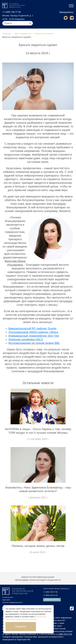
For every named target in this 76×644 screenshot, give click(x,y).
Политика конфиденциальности (12, 602)
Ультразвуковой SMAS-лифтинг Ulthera (33, 332)
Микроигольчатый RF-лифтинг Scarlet (32, 329)
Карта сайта (6, 600)
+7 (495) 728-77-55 (11, 12)
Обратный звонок (52, 600)
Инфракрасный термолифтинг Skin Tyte (34, 336)
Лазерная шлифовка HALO (26, 339)
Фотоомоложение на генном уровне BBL (34, 343)
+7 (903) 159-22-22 (50, 595)
